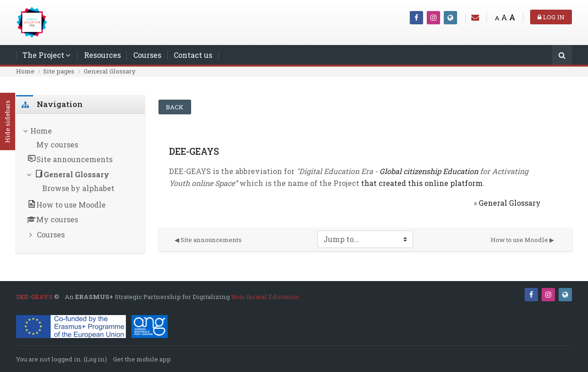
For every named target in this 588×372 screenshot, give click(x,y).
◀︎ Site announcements (208, 240)
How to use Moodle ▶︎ (522, 240)
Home (25, 71)
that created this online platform (421, 183)
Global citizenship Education (429, 171)
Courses (147, 55)
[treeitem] (80, 184)
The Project (43, 55)
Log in (551, 17)
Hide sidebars (7, 122)
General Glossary (110, 71)
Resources (102, 55)
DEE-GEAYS (34, 297)
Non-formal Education (265, 297)
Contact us (193, 55)
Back (175, 107)
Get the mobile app (142, 359)
